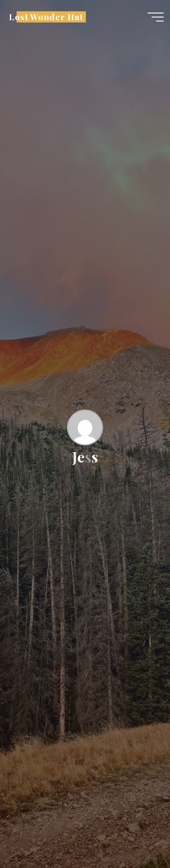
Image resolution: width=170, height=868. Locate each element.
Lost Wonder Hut (46, 17)
